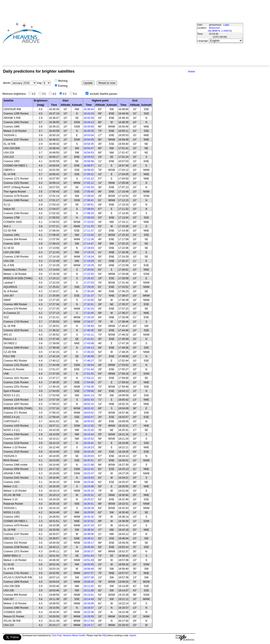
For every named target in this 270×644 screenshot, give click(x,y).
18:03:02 (89, 413)
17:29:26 (89, 287)
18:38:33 (89, 530)
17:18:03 (89, 248)
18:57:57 (89, 573)
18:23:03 (89, 478)
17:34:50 (89, 326)
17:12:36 (89, 239)
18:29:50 (89, 512)
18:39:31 (89, 538)
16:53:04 (89, 135)
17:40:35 (89, 330)
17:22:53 (89, 274)
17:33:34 (89, 317)
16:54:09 (89, 140)
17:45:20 (89, 352)
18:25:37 (89, 499)
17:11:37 (89, 231)
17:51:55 (89, 374)
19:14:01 (89, 595)
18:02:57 (89, 417)
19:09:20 (89, 582)
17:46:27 (89, 361)
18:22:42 (89, 469)
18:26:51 (89, 504)
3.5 (45, 94)
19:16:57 (89, 608)
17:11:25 (89, 226)
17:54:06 (89, 382)
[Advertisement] (108, 33)
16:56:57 (89, 166)
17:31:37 (89, 296)
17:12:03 (89, 235)
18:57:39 (89, 577)
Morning (63, 81)
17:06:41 (89, 200)
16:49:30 (89, 131)
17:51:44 (89, 369)
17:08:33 (89, 213)
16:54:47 (89, 148)
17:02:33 (89, 187)
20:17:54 (89, 621)
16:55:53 (89, 157)
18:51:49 (89, 560)
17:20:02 (89, 270)
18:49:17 (89, 543)
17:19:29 (89, 265)
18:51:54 (89, 556)
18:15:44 (89, 434)
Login (226, 25)
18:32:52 (89, 521)
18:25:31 (89, 495)
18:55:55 (89, 564)
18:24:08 (89, 486)
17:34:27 (89, 322)
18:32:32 (89, 517)
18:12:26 (89, 426)
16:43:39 (89, 118)
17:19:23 (89, 252)
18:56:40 (89, 569)
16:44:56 (89, 127)
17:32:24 (89, 309)
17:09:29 (89, 218)
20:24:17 (89, 625)
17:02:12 (89, 183)
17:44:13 (89, 348)
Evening (63, 86)
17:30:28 (89, 291)
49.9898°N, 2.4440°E (220, 31)
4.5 (66, 94)
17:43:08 (89, 343)
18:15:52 (89, 439)
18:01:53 (89, 400)
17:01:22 (89, 179)
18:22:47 (89, 473)
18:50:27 (89, 551)
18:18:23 (89, 447)
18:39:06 (89, 534)
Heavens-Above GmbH (74, 635)
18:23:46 (89, 482)
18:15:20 (89, 430)
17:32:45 (89, 313)
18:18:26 (89, 452)
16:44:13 (89, 122)
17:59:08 (89, 391)
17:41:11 (89, 335)
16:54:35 (89, 144)
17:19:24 (89, 257)
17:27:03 (89, 283)
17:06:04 (89, 196)
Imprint (133, 635)
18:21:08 (89, 465)
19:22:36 (89, 612)
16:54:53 (89, 153)
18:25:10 (89, 491)
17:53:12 (89, 378)
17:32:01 (89, 304)
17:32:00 (89, 300)
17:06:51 (89, 205)
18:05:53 (89, 421)
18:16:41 (89, 443)
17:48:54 (89, 365)
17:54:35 (89, 387)
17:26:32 (89, 278)
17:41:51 (89, 339)
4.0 (55, 94)
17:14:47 (89, 244)
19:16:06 (89, 603)
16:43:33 (89, 114)
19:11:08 (89, 590)
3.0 (35, 94)
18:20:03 (89, 456)
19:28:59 (89, 616)
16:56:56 (89, 161)
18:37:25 (89, 525)
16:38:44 (89, 109)
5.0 (76, 94)
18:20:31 (89, 460)
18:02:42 (89, 408)
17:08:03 (89, 209)
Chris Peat (57, 635)
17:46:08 (89, 356)
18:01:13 (89, 395)
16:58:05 (89, 170)
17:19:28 (89, 261)
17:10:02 (89, 222)
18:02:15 (89, 404)
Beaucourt (214, 28)
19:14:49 (89, 599)
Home (191, 72)
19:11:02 (89, 586)
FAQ (104, 635)
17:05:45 (89, 192)
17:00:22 (89, 174)
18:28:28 (89, 508)
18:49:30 (89, 547)
